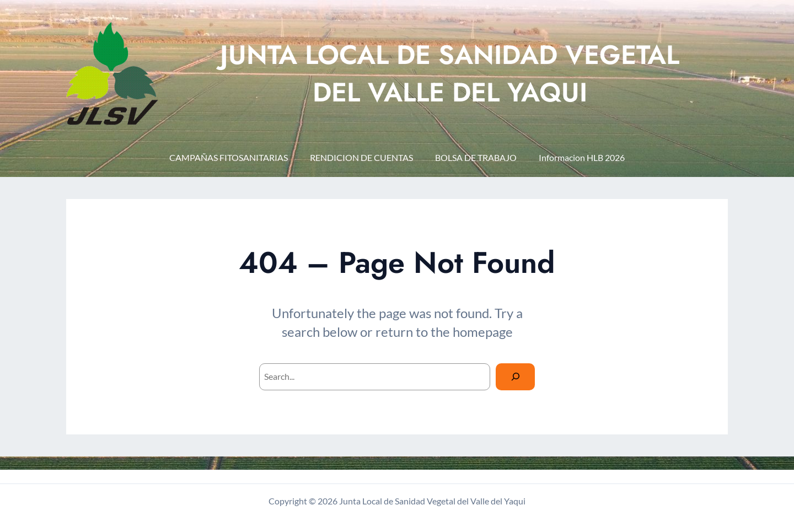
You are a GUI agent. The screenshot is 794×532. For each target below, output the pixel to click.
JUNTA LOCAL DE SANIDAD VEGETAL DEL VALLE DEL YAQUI (450, 73)
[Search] (515, 377)
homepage (483, 332)
